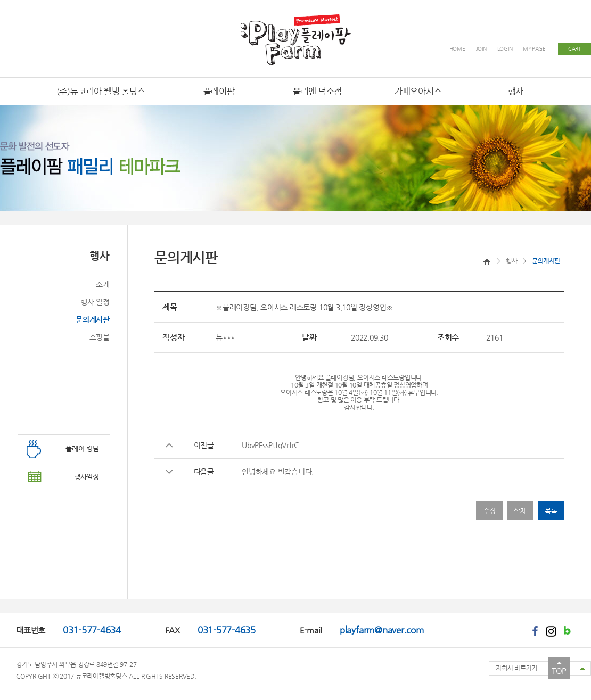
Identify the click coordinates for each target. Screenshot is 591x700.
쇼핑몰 (100, 337)
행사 (511, 261)
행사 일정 (95, 302)
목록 (551, 511)
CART (574, 49)
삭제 (520, 511)
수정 (490, 511)
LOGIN (505, 49)
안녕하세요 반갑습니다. (278, 472)
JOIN (481, 49)
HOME (457, 49)
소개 (103, 284)
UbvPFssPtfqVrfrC (270, 445)
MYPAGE (534, 49)
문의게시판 (93, 319)
